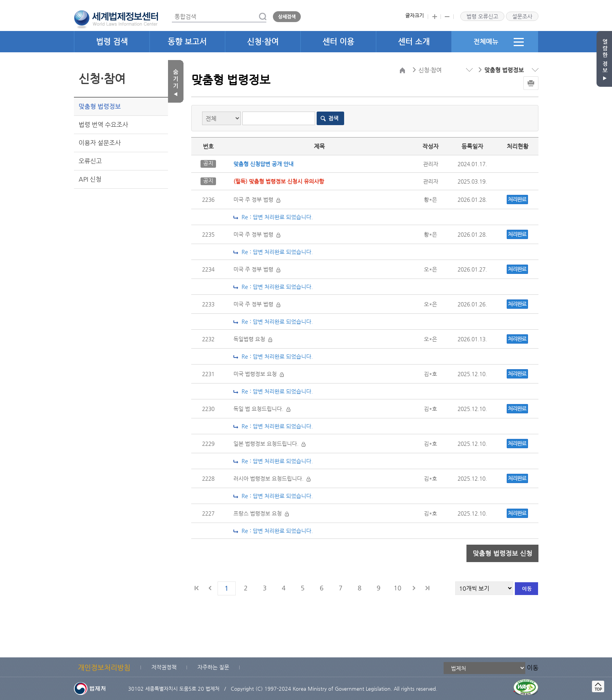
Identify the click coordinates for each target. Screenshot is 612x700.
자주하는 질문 (213, 667)
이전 (210, 588)
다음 (414, 588)
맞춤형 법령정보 (100, 106)
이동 (533, 668)
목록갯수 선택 (191, 60)
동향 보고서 (187, 42)
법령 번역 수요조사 (103, 125)
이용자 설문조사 (100, 143)
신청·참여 (263, 42)
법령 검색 (112, 42)
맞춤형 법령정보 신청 (502, 553)
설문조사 (522, 16)
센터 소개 (414, 42)
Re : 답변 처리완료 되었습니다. (273, 217)
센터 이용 (338, 42)
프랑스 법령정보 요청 (261, 513)
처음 (197, 588)
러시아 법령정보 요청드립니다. (272, 478)
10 (398, 588)
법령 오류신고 (482, 16)
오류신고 (90, 161)
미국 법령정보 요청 (259, 374)
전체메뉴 (499, 42)
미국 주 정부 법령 (257, 200)
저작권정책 (164, 667)
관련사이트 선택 (0, 0)
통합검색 (172, 11)
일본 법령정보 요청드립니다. (269, 444)
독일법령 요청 (253, 339)
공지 (208, 163)
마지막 (427, 588)
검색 (333, 118)
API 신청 (90, 179)
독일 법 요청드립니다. (262, 409)
